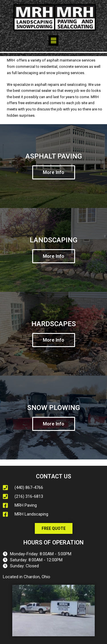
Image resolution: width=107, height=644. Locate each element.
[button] (53, 40)
